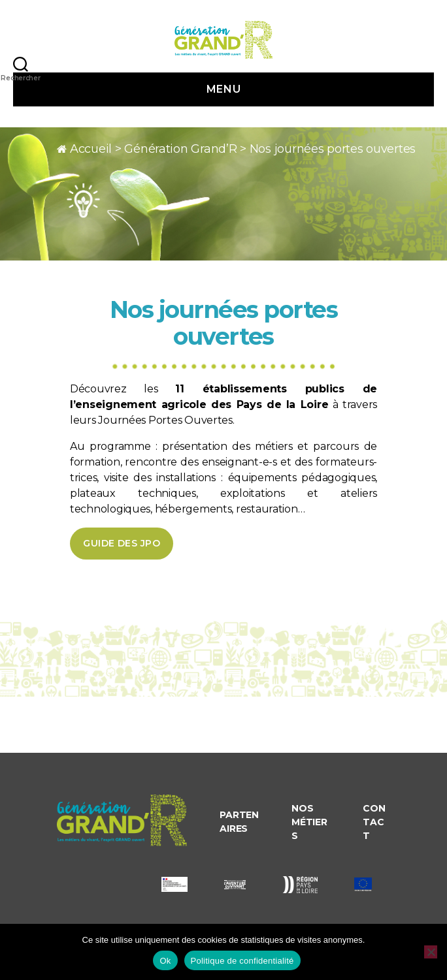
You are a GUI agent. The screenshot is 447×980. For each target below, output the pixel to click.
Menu (223, 89)
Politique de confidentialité (242, 961)
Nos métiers (309, 822)
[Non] (431, 952)
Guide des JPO (122, 543)
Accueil (91, 149)
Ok (165, 961)
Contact (374, 822)
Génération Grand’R (180, 149)
